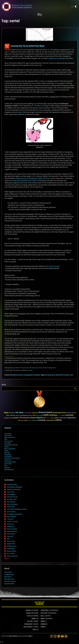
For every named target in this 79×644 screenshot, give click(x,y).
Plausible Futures (10, 581)
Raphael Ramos (12, 531)
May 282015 (7, 46)
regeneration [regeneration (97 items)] (71, 418)
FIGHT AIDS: (30, 621)
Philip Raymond (13, 375)
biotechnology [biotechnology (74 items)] (57, 413)
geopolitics (30, 375)
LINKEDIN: (28, 613)
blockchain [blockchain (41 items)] (69, 413)
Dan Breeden (11, 494)
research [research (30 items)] (20, 420)
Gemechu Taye (12, 499)
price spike (66, 375)
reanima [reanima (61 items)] (56, 418)
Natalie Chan (11, 544)
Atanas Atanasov (12, 556)
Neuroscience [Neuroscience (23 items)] (48, 418)
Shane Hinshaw (12, 529)
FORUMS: (43, 627)
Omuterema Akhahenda (15, 514)
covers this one (54, 266)
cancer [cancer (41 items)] (8, 415)
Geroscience (8, 572)
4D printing (8, 435)
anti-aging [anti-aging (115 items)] (19, 413)
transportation (37, 375)
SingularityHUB (9, 584)
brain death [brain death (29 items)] (74, 413)
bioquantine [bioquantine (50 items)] (35, 413)
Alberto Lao (11, 526)
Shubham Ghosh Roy (14, 489)
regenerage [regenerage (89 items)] (63, 418)
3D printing (8, 434)
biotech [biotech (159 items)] (49, 413)
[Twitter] (55, 636)
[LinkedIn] (59, 636)
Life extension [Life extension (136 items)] (24, 418)
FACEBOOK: (28, 610)
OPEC (62, 375)
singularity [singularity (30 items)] (26, 420)
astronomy (8, 460)
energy (26, 375)
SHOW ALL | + (7, 558)
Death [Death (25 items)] (19, 416)
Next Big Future (9, 579)
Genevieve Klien (12, 485)
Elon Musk (8, 443)
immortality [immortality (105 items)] (70, 415)
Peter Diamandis (10, 437)
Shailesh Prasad (12, 497)
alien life (7, 452)
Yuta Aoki (10, 519)
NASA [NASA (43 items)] (44, 418)
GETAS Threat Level (39, 604)
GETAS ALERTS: (44, 613)
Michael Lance (12, 546)
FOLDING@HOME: (28, 624)
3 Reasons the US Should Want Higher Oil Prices (33, 178)
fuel (48, 375)
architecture (8, 456)
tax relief (71, 375)
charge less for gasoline (57, 58)
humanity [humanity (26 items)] (59, 416)
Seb (8, 539)
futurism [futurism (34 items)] (38, 416)
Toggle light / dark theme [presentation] (76, 6)
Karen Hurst (11, 507)
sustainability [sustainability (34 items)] (35, 421)
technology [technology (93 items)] (42, 420)
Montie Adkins (12, 551)
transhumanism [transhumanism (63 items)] (50, 420)
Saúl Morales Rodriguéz (15, 487)
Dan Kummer (11, 512)
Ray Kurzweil (8, 441)
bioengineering (9, 469)
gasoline (58, 375)
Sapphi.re (30, 636)
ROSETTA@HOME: (28, 627)
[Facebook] (51, 636)
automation (8, 464)
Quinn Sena (11, 492)
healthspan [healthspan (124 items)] (53, 415)
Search (75, 388)
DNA (6, 439)
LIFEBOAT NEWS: (45, 610)
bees (6, 466)
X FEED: (28, 616)
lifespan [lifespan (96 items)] (33, 418)
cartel (46, 375)
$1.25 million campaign (40, 106)
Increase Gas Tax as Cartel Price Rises (28, 46)
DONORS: (34, 619)
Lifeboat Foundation (13, 636)
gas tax (54, 375)
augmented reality (10, 462)
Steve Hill (10, 536)
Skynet (6, 447)
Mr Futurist (8, 577)
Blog (39, 15)
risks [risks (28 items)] (23, 420)
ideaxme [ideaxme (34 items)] (63, 416)
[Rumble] (66, 636)
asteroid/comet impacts (12, 458)
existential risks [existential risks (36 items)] (24, 416)
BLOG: (42, 616)
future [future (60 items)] (34, 415)
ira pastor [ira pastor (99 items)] (15, 418)
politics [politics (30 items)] (52, 418)
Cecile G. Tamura (12, 521)
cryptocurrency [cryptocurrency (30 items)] (13, 416)
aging (6, 451)
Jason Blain (11, 549)
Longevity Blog (9, 574)
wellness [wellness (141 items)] (58, 420)
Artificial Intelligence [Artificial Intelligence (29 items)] (28, 413)
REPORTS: (43, 621)
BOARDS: (43, 619)
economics (21, 375)
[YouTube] (62, 636)
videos (21, 112)
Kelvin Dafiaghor (12, 504)
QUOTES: (35, 630)
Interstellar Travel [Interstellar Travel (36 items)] (8, 418)
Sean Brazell (11, 534)
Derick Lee (10, 524)
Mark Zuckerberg (10, 449)
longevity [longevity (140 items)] (39, 418)
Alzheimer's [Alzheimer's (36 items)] (13, 413)
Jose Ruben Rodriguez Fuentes (17, 509)
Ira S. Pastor (11, 554)
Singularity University (11, 445)
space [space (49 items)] (30, 420)
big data (7, 468)
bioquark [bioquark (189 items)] (42, 413)
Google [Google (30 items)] (42, 416)
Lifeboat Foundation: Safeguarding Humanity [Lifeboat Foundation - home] (35, 6)
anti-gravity (8, 454)
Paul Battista (11, 502)
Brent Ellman (11, 541)
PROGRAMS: (43, 624)
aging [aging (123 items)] (6, 413)
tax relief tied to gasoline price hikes (23, 181)
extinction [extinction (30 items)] (30, 416)
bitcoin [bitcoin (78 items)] (64, 413)
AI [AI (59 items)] (9, 413)
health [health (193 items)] (46, 415)
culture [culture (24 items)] (17, 416)
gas (51, 375)
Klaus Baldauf (12, 517)
